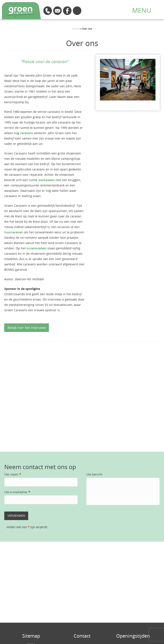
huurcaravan (14, 232)
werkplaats (46, 180)
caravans (27, 133)
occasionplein (37, 248)
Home (75, 29)
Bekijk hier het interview (27, 328)
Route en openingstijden (77, 11)
